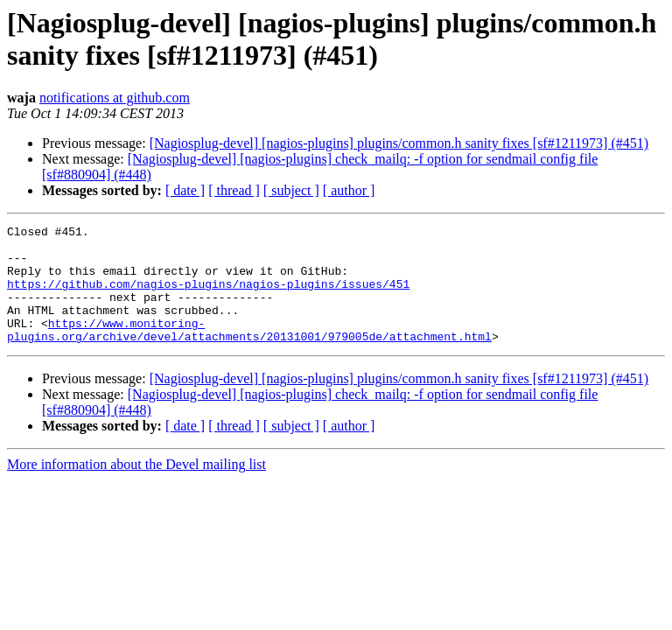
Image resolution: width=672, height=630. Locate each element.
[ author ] (349, 190)
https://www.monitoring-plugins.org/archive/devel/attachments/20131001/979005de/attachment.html (249, 352)
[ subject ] (291, 190)
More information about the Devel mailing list (136, 488)
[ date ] (185, 190)
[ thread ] (234, 190)
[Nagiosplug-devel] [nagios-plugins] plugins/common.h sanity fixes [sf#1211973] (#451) (399, 143)
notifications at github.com (115, 98)
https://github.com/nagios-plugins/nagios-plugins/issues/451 (208, 297)
